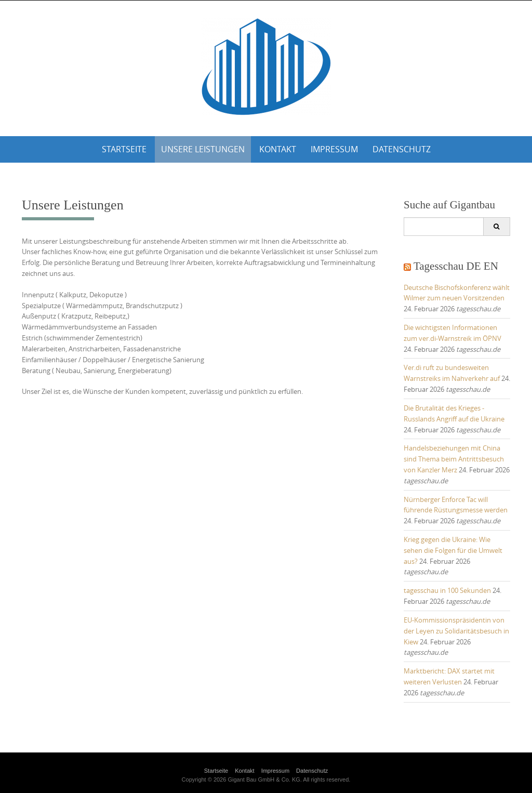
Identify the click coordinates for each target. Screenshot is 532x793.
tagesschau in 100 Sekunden (447, 590)
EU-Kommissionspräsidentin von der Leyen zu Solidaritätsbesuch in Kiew (456, 631)
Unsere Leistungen (203, 149)
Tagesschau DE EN (456, 266)
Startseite (124, 149)
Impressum (334, 149)
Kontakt (278, 149)
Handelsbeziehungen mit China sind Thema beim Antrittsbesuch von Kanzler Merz (454, 459)
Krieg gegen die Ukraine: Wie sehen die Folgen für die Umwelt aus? (453, 550)
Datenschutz (402, 149)
